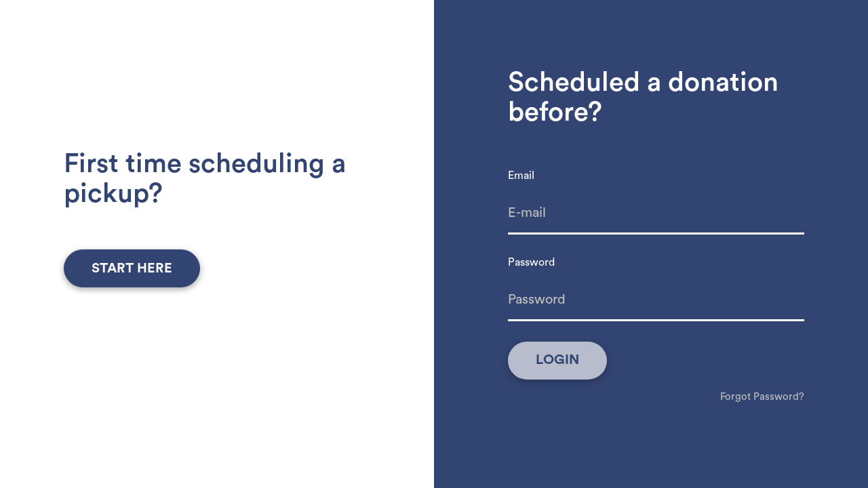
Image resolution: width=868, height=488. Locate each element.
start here (132, 268)
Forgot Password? (762, 397)
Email (521, 176)
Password (531, 262)
